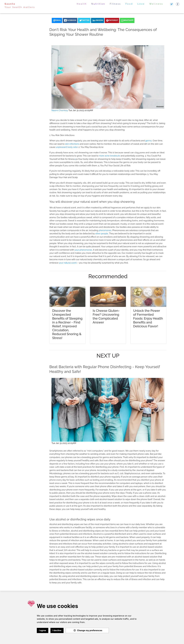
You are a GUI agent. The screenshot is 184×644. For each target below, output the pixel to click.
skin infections (72, 144)
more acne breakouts (109, 156)
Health (82, 4)
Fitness (115, 4)
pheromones (105, 230)
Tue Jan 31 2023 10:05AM (81, 110)
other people (102, 234)
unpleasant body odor (67, 147)
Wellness (156, 4)
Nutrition (98, 4)
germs (148, 141)
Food (129, 4)
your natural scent (68, 263)
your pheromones (83, 250)
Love (141, 4)
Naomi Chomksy (60, 110)
